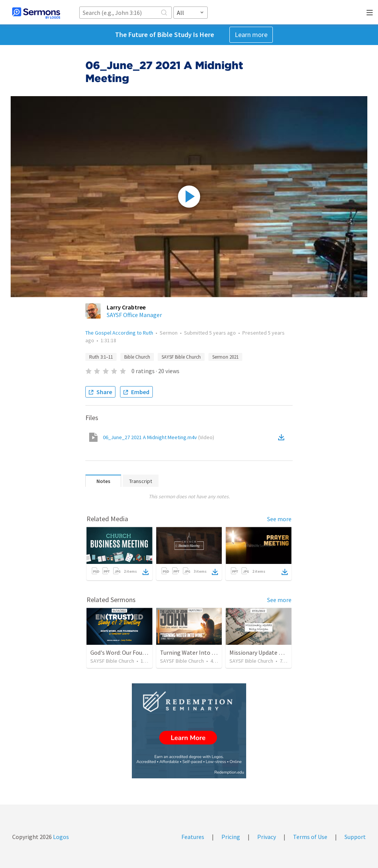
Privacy (267, 837)
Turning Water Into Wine (192, 652)
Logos (60, 837)
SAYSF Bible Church (181, 357)
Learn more (251, 35)
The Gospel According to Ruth (119, 333)
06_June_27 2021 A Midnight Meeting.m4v (159, 437)
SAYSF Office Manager (134, 315)
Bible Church (137, 357)
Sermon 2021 (225, 357)
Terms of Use (310, 837)
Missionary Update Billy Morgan (271, 652)
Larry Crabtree (126, 307)
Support (355, 837)
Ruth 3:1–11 (101, 357)
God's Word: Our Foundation (127, 652)
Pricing (231, 837)
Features (193, 837)
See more (279, 519)
